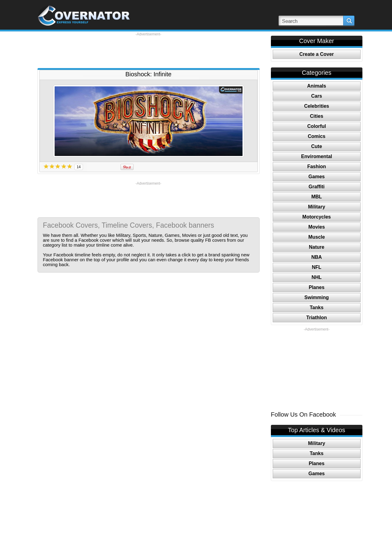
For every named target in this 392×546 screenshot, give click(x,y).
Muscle (317, 237)
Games (316, 177)
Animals (317, 86)
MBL (316, 197)
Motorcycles (316, 217)
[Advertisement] (149, 50)
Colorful (316, 126)
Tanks (316, 307)
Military (317, 207)
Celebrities (317, 106)
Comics (317, 136)
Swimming (317, 297)
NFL (316, 267)
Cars (317, 96)
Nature (316, 247)
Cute (317, 146)
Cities (317, 116)
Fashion (316, 166)
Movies (317, 227)
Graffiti (317, 187)
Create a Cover (316, 54)
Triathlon (317, 318)
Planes (317, 287)
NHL (316, 277)
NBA (316, 257)
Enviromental (316, 156)
